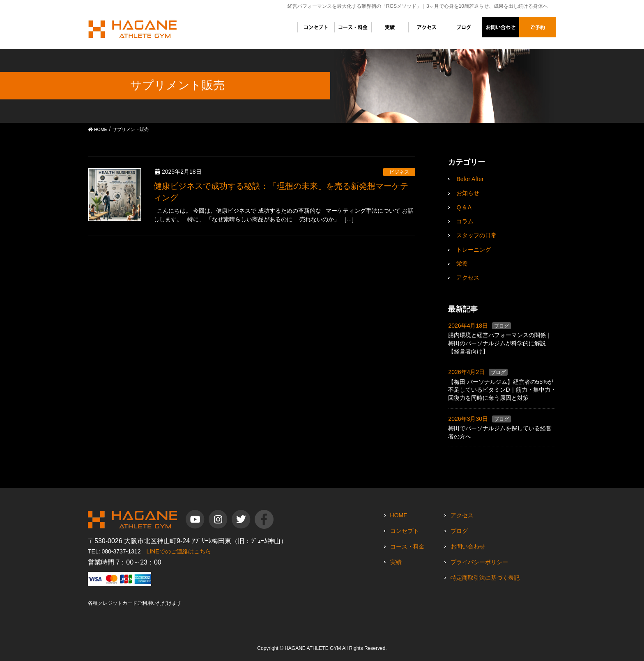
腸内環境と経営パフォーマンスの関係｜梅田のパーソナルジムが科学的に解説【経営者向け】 (500, 343)
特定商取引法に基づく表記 (485, 578)
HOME (399, 515)
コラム (465, 221)
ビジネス (399, 172)
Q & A (464, 207)
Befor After (470, 179)
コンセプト (405, 531)
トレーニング (474, 250)
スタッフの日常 (476, 235)
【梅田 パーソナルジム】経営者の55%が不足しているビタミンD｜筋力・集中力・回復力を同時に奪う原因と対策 (502, 390)
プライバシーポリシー (479, 562)
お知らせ (468, 193)
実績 (396, 562)
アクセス (468, 278)
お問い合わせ (468, 546)
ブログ (501, 326)
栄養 (462, 264)
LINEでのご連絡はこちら (178, 551)
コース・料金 (407, 546)
